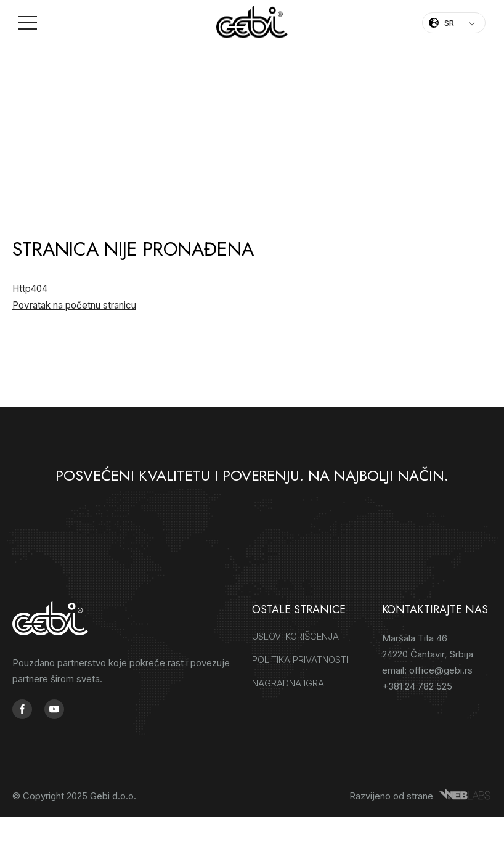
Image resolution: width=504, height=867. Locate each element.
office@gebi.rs (441, 671)
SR (449, 23)
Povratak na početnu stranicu (74, 307)
